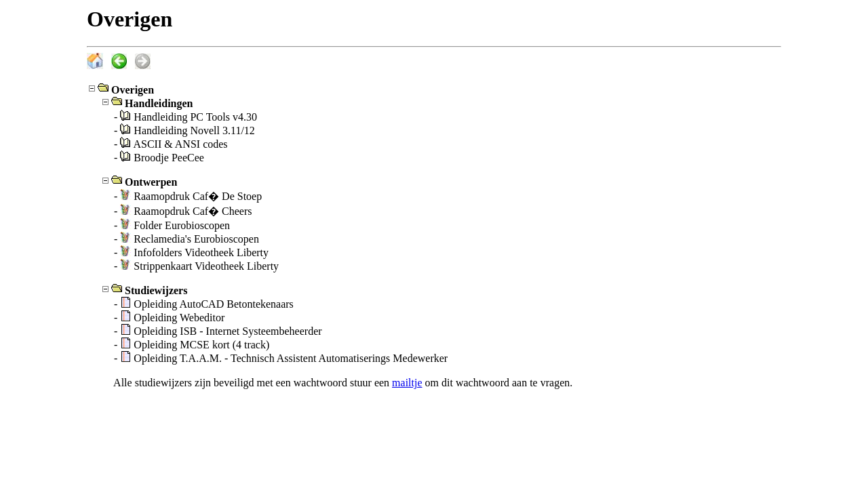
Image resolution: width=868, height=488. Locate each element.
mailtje (407, 383)
